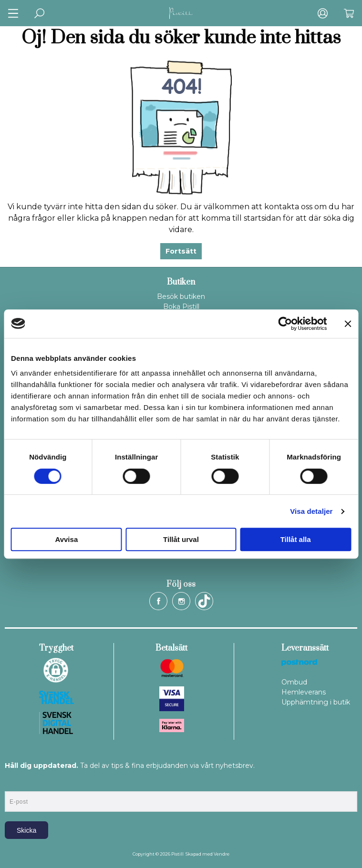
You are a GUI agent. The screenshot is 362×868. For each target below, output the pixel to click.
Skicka (26, 830)
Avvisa (66, 539)
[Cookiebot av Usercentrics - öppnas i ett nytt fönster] (285, 324)
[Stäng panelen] (348, 324)
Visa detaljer (311, 511)
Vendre (222, 854)
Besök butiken (181, 296)
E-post (14, 783)
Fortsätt (181, 251)
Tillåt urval (181, 539)
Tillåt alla (296, 539)
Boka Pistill (181, 306)
